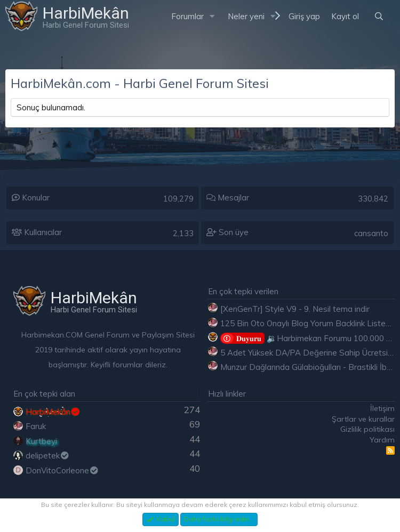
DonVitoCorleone (62, 470)
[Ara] (379, 16)
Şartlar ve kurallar (363, 419)
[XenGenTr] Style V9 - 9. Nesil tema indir (295, 309)
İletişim (382, 408)
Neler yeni (246, 16)
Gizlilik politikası (367, 429)
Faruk (36, 426)
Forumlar (187, 16)
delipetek (48, 456)
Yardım (382, 440)
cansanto (371, 233)
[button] (212, 16)
